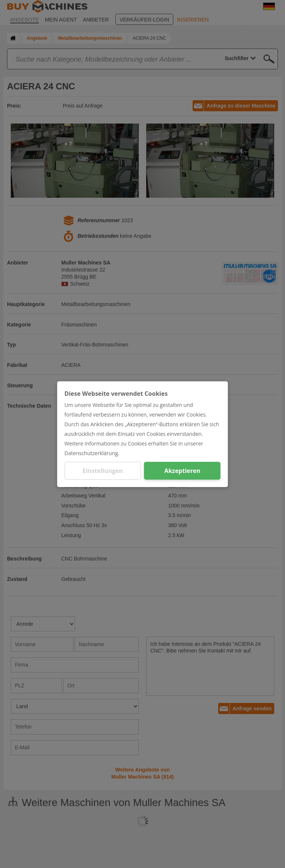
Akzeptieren (182, 471)
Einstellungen (103, 471)
